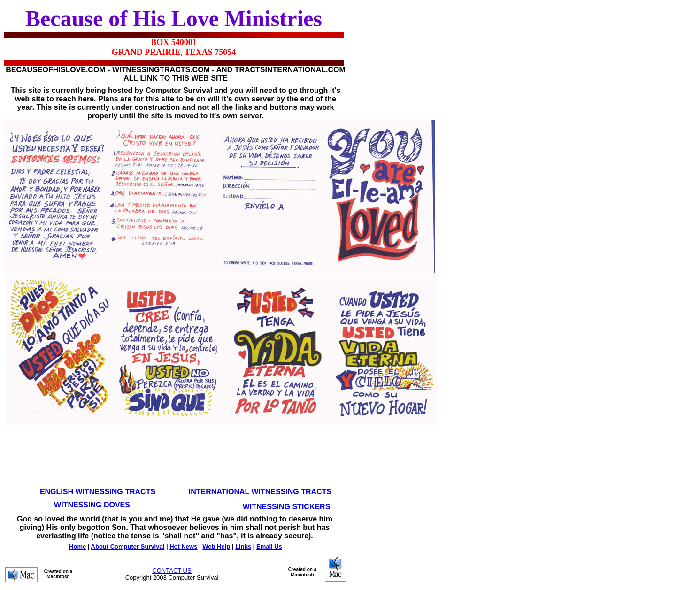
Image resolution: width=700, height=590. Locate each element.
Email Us (269, 547)
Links (243, 547)
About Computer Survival (128, 547)
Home (77, 547)
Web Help (216, 547)
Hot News (183, 547)
